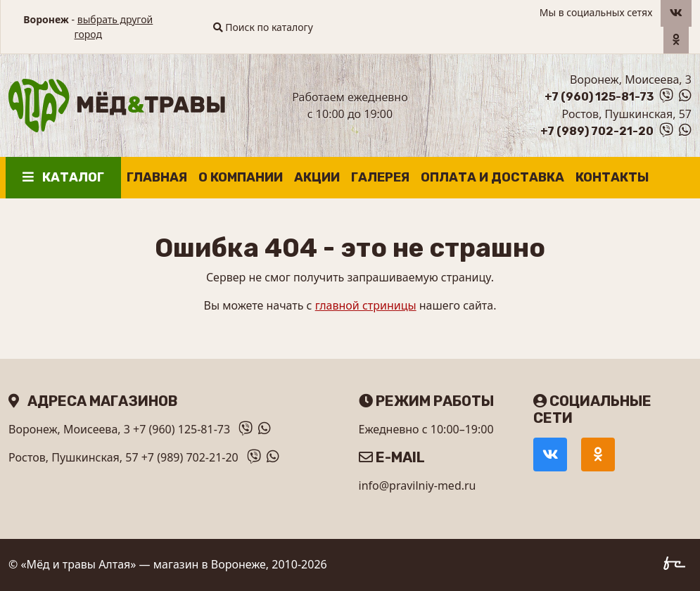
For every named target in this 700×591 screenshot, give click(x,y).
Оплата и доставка (492, 177)
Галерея (380, 177)
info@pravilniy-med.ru (418, 485)
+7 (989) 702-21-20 (597, 131)
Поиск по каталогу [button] (263, 27)
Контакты (612, 177)
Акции (317, 177)
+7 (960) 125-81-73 (599, 97)
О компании (241, 177)
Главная (157, 177)
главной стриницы (366, 305)
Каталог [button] (63, 177)
